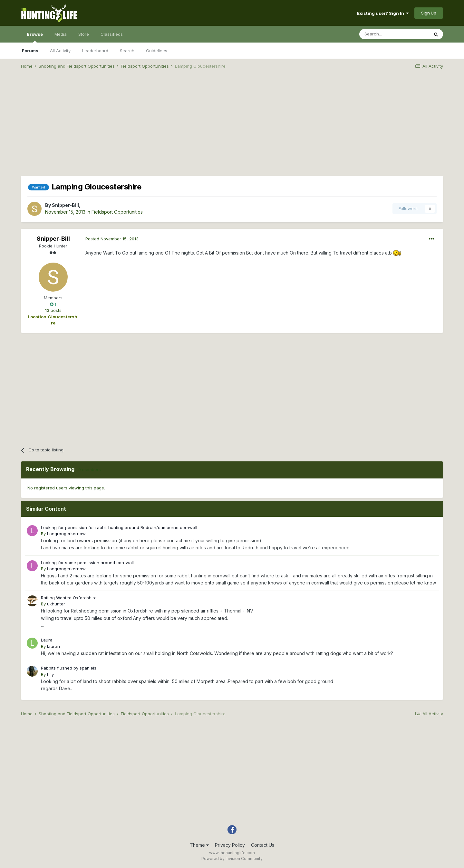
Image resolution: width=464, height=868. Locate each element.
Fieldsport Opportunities (117, 212)
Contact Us (263, 845)
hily (50, 674)
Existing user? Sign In (383, 13)
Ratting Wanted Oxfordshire (69, 598)
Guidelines (157, 51)
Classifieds (112, 34)
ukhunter (56, 604)
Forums (30, 51)
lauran (53, 646)
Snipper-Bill (65, 205)
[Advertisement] (232, 124)
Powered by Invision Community (232, 858)
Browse (35, 37)
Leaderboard (95, 51)
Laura (47, 640)
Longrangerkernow (66, 534)
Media (61, 34)
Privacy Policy (230, 845)
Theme (199, 845)
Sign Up (429, 13)
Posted (112, 239)
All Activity (60, 51)
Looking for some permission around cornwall (87, 563)
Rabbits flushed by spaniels (69, 668)
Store (84, 34)
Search (127, 51)
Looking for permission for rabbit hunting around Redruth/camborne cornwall (119, 527)
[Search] (394, 34)
